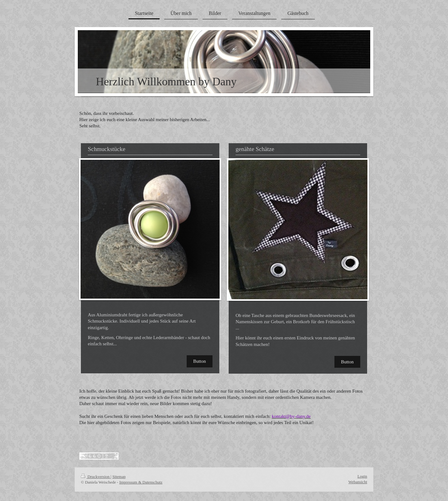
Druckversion (96, 477)
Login (362, 476)
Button (200, 361)
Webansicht (358, 482)
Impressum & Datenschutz (141, 482)
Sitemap (119, 477)
